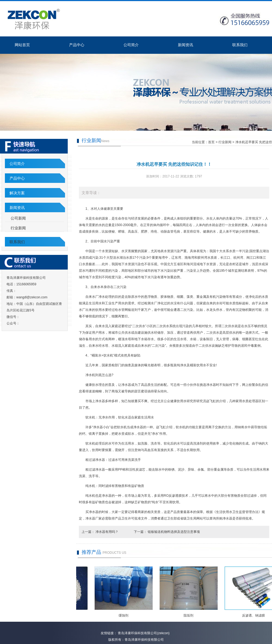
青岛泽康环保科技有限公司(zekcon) (143, 633)
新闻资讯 (186, 45)
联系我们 (240, 45)
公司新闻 (18, 218)
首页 (211, 142)
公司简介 (131, 45)
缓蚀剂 (124, 615)
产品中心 (77, 45)
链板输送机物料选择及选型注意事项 (174, 532)
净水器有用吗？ (107, 532)
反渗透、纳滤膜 (254, 615)
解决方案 (17, 193)
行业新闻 (18, 228)
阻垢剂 (189, 615)
